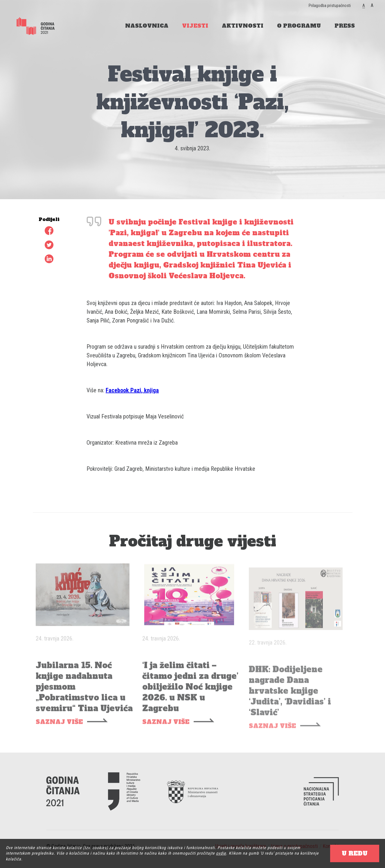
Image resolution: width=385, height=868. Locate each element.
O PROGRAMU (299, 26)
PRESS (345, 26)
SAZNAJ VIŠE (59, 729)
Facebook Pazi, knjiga (132, 390)
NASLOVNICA (147, 26)
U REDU (355, 853)
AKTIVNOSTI (243, 26)
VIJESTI (195, 26)
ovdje (221, 853)
